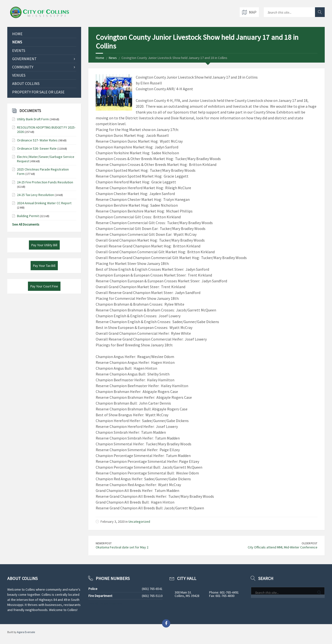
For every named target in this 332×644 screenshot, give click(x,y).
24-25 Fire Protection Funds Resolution (45, 182)
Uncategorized (139, 522)
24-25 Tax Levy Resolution (35, 195)
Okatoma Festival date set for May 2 (122, 547)
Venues (19, 75)
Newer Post (104, 543)
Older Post (310, 543)
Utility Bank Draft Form (33, 119)
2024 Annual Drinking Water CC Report (44, 203)
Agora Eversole (26, 632)
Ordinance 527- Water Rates (37, 140)
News (113, 58)
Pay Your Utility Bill (44, 245)
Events (19, 50)
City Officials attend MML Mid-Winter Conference (283, 547)
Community (23, 67)
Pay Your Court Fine (44, 286)
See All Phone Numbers (105, 603)
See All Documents (26, 224)
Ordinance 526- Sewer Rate (37, 148)
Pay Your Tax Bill (44, 266)
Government (24, 59)
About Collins (26, 83)
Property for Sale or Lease (38, 92)
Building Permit (28, 216)
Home (100, 58)
